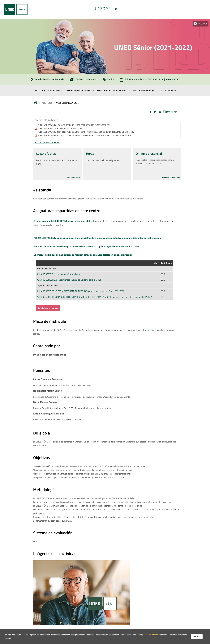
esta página (151, 330)
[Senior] (109, 80)
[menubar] (105, 91)
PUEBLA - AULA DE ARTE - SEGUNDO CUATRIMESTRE (60, 129)
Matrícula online (48, 308)
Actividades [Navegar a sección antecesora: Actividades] (47, 103)
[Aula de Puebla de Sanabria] (47, 80)
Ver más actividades (171, 178)
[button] (150, 112)
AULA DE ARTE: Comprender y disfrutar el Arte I (59, 274)
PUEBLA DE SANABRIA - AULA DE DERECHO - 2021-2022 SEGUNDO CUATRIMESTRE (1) (74, 125)
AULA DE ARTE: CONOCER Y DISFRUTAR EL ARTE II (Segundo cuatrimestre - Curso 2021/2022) (81, 291)
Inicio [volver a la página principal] (36, 103)
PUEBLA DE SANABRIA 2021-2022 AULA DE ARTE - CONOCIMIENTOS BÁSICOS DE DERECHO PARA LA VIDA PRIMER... (86, 132)
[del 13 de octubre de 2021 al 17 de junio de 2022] (150, 80)
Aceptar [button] (197, 637)
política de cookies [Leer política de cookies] (150, 635)
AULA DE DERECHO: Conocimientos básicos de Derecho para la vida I (69, 280)
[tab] (105, 9)
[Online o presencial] (84, 80)
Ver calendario (74, 178)
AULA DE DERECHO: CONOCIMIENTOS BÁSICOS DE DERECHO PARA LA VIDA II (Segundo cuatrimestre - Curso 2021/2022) (94, 297)
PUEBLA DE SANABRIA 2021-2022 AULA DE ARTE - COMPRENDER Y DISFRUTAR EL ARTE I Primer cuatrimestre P (84, 135)
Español (203, 24)
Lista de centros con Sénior (47, 143)
